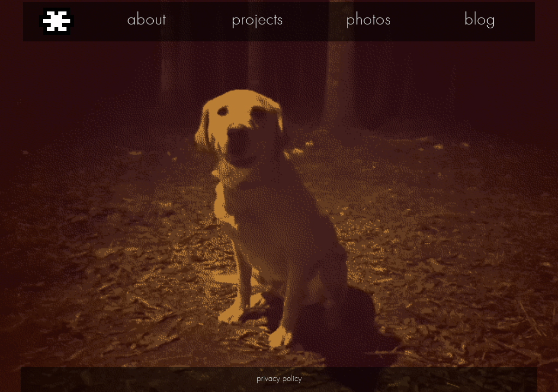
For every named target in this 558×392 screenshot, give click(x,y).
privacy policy (279, 378)
